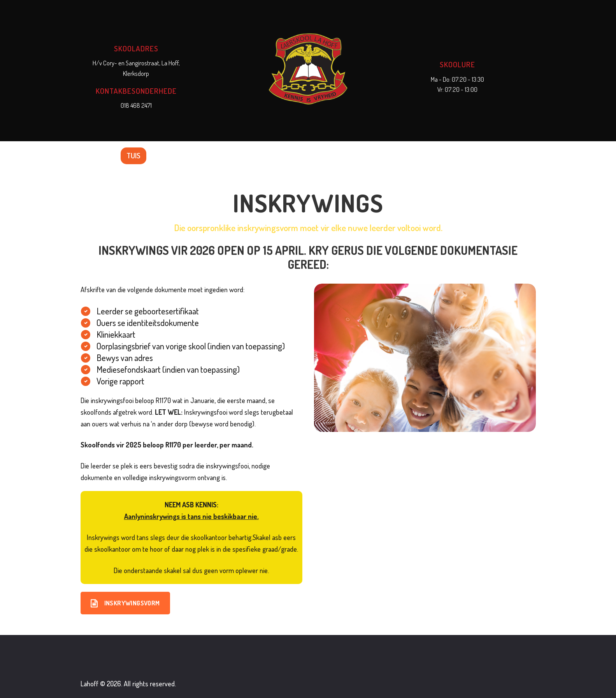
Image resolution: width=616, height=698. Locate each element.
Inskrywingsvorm (125, 603)
